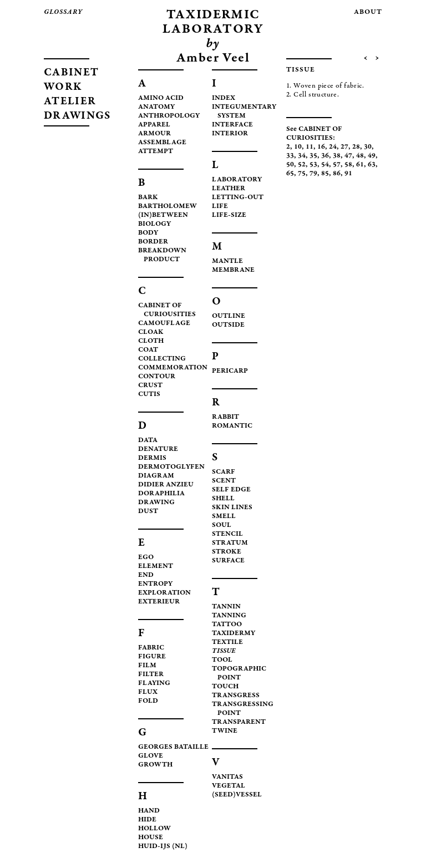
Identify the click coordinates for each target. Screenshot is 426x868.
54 (325, 165)
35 (313, 156)
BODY (148, 233)
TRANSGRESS (236, 696)
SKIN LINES (232, 508)
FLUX (148, 692)
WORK (63, 87)
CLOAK (151, 333)
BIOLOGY (154, 224)
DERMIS (152, 458)
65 (290, 174)
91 (348, 174)
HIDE (147, 820)
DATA (148, 441)
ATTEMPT (156, 152)
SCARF (224, 472)
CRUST (150, 386)
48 (360, 156)
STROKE (227, 552)
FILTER (151, 675)
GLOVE (151, 756)
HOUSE (151, 838)
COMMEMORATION (173, 368)
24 (333, 147)
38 (337, 156)
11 (310, 147)
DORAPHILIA (161, 494)
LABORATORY (237, 180)
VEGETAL (229, 786)
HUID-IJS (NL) (163, 847)
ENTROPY (155, 584)
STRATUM (230, 543)
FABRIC (151, 648)
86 (337, 174)
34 (302, 156)
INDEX (224, 98)
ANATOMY (156, 107)
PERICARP (230, 371)
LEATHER (229, 189)
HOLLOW (154, 829)
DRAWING (156, 503)
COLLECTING (162, 359)
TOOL (222, 660)
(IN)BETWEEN (163, 215)
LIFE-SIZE (229, 215)
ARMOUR (154, 134)
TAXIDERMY (234, 634)
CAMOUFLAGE (164, 324)
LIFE (220, 207)
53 (313, 165)
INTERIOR (230, 134)
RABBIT (225, 417)
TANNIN (226, 607)
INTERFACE (232, 125)
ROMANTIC (232, 426)
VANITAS (227, 777)
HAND (149, 811)
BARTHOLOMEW (168, 207)
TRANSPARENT (239, 722)
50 (290, 165)
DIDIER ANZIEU (166, 485)
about (368, 12)
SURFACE (228, 561)
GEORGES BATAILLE (173, 747)
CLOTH (151, 341)
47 (348, 156)
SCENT (224, 481)
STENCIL (227, 534)
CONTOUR (157, 377)
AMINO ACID (161, 98)
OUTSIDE (228, 325)
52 (302, 165)
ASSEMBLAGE (162, 143)
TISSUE (224, 651)
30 (368, 147)
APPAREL (154, 125)
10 (298, 147)
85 (325, 174)
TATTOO (227, 625)
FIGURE (152, 657)
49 (372, 156)
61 (360, 165)
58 (348, 165)
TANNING (229, 616)
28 (356, 147)
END (146, 575)
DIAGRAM (156, 476)
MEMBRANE (233, 270)
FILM (147, 666)
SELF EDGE (231, 490)
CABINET (71, 73)
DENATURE (158, 450)
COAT (148, 350)
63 (372, 165)
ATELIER (70, 102)
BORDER (153, 242)
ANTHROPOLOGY (169, 116)
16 (321, 147)
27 (344, 147)
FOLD (148, 701)
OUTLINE (229, 316)
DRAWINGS (77, 116)
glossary (63, 12)
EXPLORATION (164, 593)
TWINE (225, 731)
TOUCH (225, 687)
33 (290, 156)
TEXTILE (227, 643)
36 (325, 156)
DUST (148, 512)
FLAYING (154, 684)
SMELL (224, 517)
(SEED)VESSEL (237, 795)
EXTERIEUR (159, 602)
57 (337, 165)
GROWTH (155, 765)
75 (302, 174)
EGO (146, 558)
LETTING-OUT (238, 198)
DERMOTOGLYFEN (171, 467)
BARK (148, 198)
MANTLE (227, 262)
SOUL (222, 526)
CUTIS (149, 395)
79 (313, 174)
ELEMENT (156, 567)
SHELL (223, 499)
